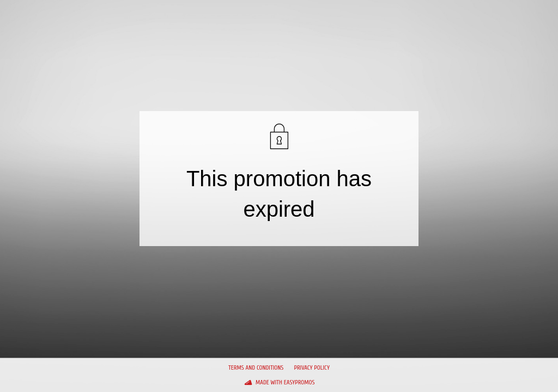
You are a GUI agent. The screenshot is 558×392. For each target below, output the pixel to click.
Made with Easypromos (285, 382)
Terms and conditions (256, 368)
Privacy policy (312, 368)
